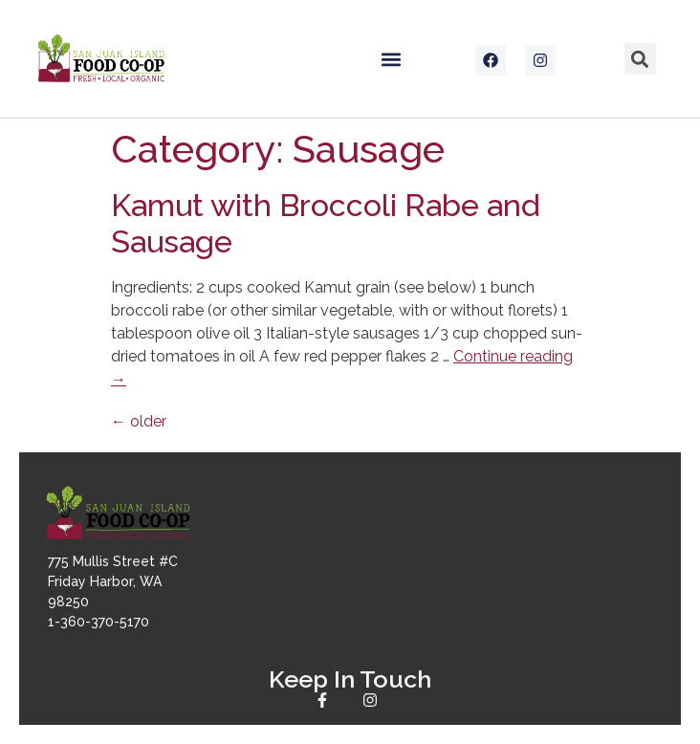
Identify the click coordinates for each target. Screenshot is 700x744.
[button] (391, 59)
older (139, 421)
